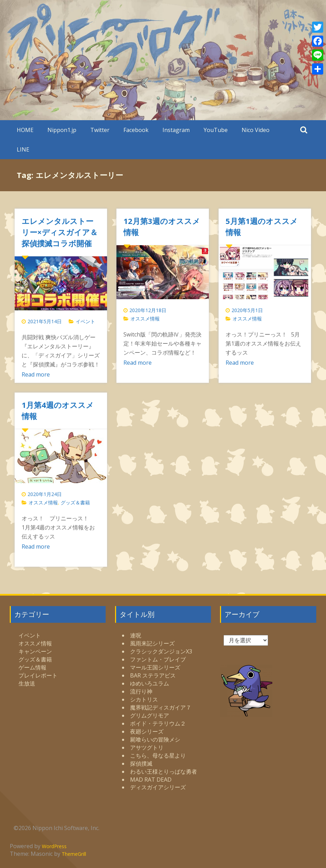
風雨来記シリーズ (152, 643)
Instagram (176, 130)
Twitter (100, 130)
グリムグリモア (150, 715)
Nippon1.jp (62, 130)
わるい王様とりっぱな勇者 (164, 772)
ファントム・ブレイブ (158, 659)
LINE (23, 149)
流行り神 (141, 691)
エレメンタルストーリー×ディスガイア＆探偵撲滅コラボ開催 (60, 232)
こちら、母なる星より (158, 755)
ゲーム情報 (32, 667)
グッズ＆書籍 (75, 502)
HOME (25, 130)
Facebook (136, 130)
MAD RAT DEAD (151, 780)
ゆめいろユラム (150, 683)
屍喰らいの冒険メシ (155, 739)
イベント (85, 321)
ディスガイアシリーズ (158, 787)
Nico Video (256, 130)
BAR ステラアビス (153, 675)
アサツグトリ (147, 747)
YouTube (216, 130)
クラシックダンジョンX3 (161, 651)
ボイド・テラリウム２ (158, 723)
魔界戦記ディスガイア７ (161, 707)
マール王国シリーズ (155, 667)
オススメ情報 (145, 319)
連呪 (136, 635)
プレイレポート (38, 675)
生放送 (27, 683)
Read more (36, 374)
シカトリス (144, 699)
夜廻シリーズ (147, 731)
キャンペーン (35, 651)
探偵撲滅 (141, 764)
